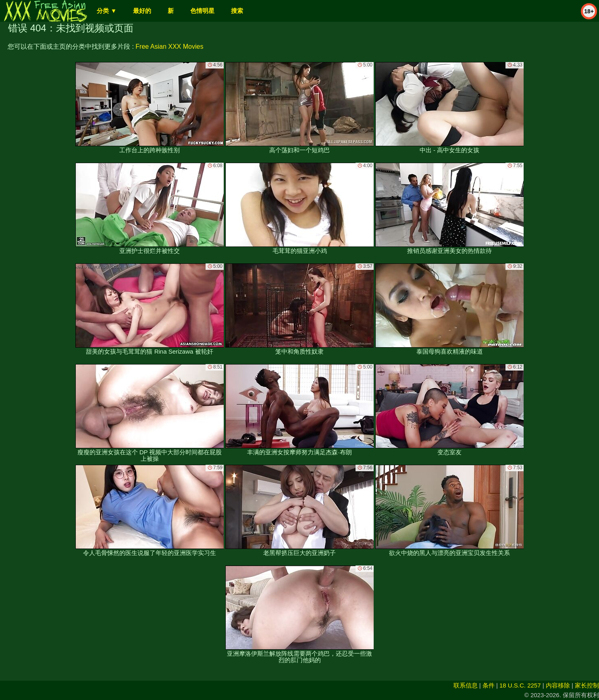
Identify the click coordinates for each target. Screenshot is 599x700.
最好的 (142, 11)
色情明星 (202, 11)
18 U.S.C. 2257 (520, 685)
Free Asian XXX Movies (169, 47)
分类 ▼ (107, 11)
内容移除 (558, 685)
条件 (489, 685)
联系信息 (466, 685)
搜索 (237, 11)
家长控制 (587, 685)
